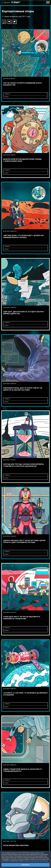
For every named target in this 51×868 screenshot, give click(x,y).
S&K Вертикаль (6, 3)
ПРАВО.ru (16, 2)
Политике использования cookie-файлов (36, 861)
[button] (9, 21)
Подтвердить (25, 865)
